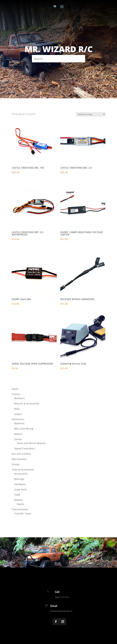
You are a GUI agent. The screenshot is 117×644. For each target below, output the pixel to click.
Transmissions (20, 509)
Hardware (20, 484)
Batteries (19, 423)
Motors (18, 434)
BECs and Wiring (24, 429)
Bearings (19, 479)
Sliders (18, 414)
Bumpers (19, 398)
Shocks (16, 464)
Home (15, 389)
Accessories (21, 474)
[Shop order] (91, 114)
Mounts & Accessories (27, 403)
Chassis (16, 394)
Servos (18, 439)
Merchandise (19, 459)
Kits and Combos (21, 454)
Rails (17, 409)
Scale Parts (20, 489)
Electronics (18, 419)
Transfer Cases (23, 513)
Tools (17, 495)
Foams (20, 504)
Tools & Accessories (23, 469)
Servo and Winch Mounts (31, 443)
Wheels (18, 500)
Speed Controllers (24, 448)
